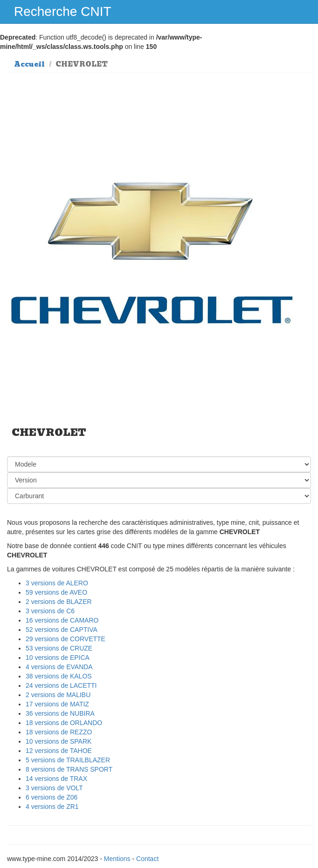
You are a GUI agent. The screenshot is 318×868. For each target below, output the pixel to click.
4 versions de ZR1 (52, 807)
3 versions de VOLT (54, 788)
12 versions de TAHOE (59, 751)
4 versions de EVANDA (59, 667)
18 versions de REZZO (59, 732)
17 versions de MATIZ (57, 704)
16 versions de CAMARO (62, 620)
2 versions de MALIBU (58, 695)
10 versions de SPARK (59, 741)
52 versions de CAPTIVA (62, 630)
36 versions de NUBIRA (60, 713)
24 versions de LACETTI (61, 685)
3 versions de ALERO (57, 583)
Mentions (117, 859)
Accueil (29, 64)
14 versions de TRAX (56, 779)
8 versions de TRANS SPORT (69, 769)
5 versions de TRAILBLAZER (68, 760)
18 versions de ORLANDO (64, 723)
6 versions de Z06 (52, 797)
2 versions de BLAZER (59, 602)
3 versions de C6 (50, 611)
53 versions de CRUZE (59, 648)
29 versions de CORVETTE (66, 639)
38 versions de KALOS (59, 676)
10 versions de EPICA (58, 658)
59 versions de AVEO (56, 592)
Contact (147, 859)
